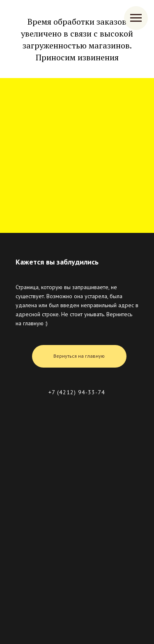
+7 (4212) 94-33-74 (77, 392)
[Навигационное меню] (136, 18)
